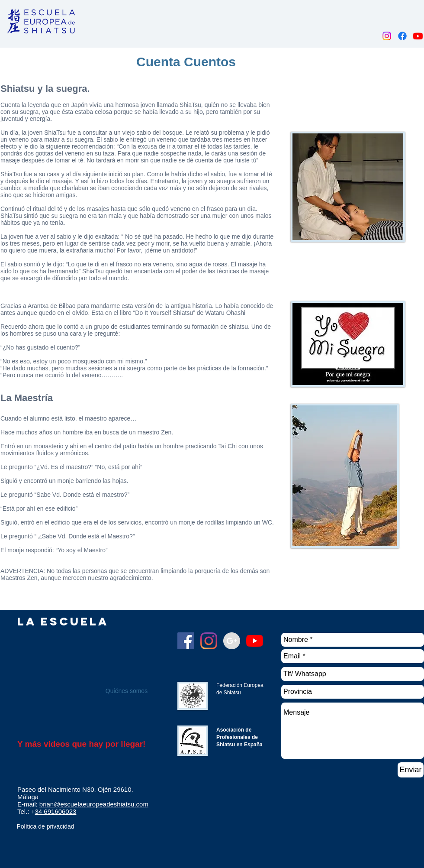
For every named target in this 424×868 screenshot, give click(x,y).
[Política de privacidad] (45, 827)
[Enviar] (411, 770)
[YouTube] (255, 641)
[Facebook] (402, 36)
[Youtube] (418, 36)
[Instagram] (387, 36)
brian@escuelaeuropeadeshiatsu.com (94, 804)
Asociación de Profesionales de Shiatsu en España (239, 737)
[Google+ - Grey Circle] (232, 641)
